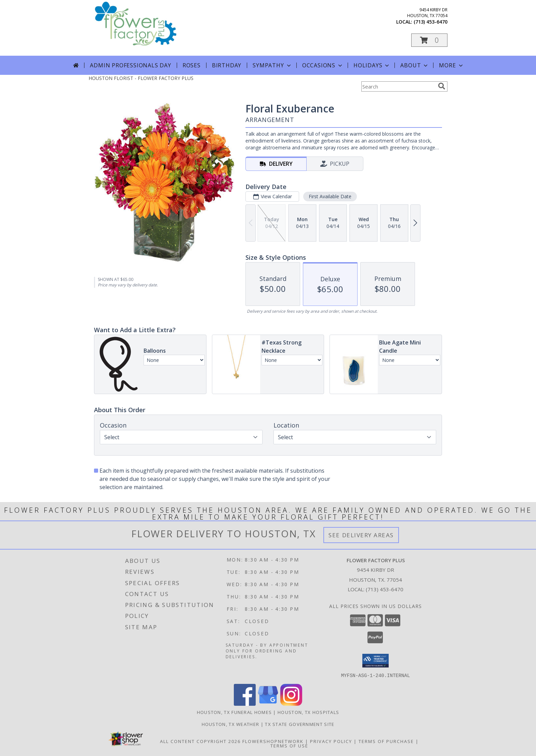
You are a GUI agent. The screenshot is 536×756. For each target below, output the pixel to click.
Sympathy (272, 65)
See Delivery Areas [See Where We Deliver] (361, 535)
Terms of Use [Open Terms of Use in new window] (289, 745)
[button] (429, 40)
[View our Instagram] (291, 704)
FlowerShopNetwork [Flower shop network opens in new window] (273, 741)
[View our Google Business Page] (268, 704)
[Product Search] (398, 86)
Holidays (372, 65)
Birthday (227, 65)
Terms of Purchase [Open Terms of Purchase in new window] (386, 741)
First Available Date (330, 196)
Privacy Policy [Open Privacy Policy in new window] (331, 741)
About (415, 65)
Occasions (323, 65)
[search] (442, 86)
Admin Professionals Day (130, 65)
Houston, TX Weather (231, 724)
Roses (192, 65)
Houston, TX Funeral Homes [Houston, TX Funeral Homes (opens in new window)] (234, 712)
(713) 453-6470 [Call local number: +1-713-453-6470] (431, 22)
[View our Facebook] (245, 704)
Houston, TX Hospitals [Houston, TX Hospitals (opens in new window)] (308, 712)
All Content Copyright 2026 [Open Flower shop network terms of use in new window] (200, 741)
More (451, 65)
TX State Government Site (300, 724)
